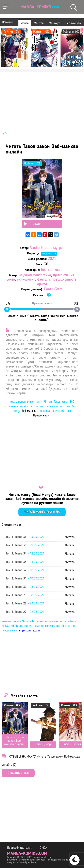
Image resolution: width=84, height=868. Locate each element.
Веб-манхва (50, 270)
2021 (52, 259)
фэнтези (44, 280)
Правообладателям (20, 848)
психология (26, 280)
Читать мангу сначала (42, 512)
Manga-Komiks (40, 7)
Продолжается (49, 254)
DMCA (43, 848)
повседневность (64, 280)
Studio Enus (39, 248)
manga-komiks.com (28, 631)
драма (42, 284)
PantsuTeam (53, 289)
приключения (64, 275)
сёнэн (11, 280)
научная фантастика (35, 275)
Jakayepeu (57, 248)
